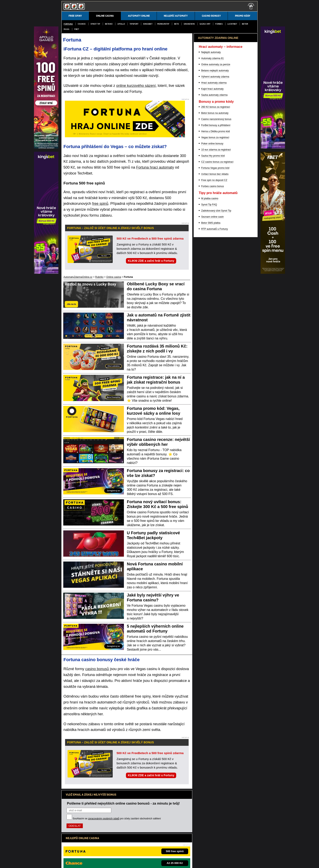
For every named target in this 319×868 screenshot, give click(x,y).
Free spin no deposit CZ (214, 393)
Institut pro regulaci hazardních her (128, 848)
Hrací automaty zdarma (214, 296)
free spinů (100, 204)
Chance (82, 24)
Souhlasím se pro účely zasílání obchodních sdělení (117, 819)
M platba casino (210, 411)
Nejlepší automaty (211, 265)
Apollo (121, 24)
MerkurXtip (163, 24)
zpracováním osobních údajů (104, 819)
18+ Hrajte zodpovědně (155, 861)
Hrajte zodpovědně (73, 836)
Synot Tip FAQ (209, 417)
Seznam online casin (212, 430)
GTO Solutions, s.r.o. (187, 861)
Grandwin (189, 24)
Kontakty (66, 861)
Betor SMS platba (211, 436)
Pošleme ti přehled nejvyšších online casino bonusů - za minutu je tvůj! (123, 803)
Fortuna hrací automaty (155, 167)
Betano (109, 24)
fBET (77, 29)
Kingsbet (148, 24)
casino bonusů (97, 669)
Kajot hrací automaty (212, 302)
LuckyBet (232, 24)
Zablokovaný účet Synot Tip (216, 423)
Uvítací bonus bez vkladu (215, 387)
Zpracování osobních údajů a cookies (119, 861)
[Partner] (273, 147)
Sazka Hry (205, 24)
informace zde (133, 840)
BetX (176, 24)
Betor (245, 24)
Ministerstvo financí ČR (95, 848)
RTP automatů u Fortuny (215, 442)
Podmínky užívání (85, 861)
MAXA (67, 29)
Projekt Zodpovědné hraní (209, 848)
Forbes (219, 24)
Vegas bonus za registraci (215, 350)
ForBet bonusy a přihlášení (216, 338)
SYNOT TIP (95, 24)
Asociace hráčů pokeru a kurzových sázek (170, 848)
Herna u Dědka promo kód (216, 344)
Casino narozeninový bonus (216, 332)
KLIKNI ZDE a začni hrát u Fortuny (151, 261)
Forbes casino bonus (212, 399)
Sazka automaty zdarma (214, 308)
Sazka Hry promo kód (213, 369)
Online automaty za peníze (216, 277)
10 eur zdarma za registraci (216, 362)
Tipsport (134, 24)
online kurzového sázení (136, 86)
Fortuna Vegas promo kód (215, 381)
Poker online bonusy (212, 356)
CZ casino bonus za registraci (217, 375)
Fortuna (68, 24)
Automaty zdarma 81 (212, 271)
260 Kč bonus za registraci (216, 320)
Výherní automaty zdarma (215, 289)
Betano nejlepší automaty (215, 283)
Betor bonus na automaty (215, 326)
